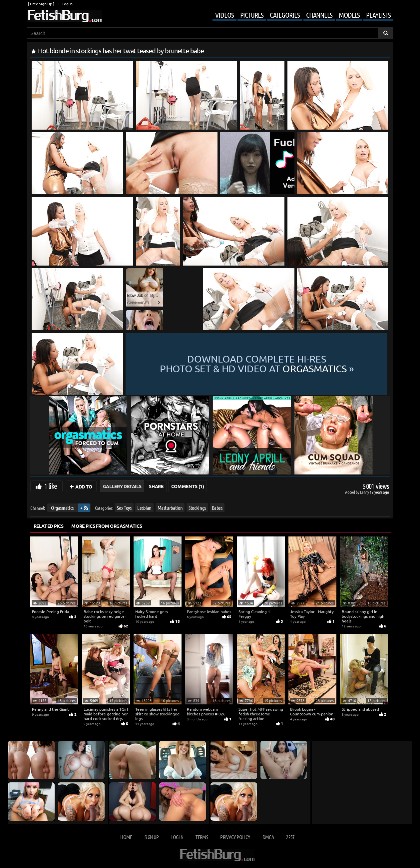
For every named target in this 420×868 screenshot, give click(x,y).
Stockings (197, 508)
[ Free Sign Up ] (41, 4)
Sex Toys (124, 508)
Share (156, 486)
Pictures (252, 15)
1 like (51, 486)
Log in (67, 4)
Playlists (378, 15)
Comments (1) (188, 486)
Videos (224, 15)
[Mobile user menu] (298, 15)
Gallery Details (122, 486)
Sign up (152, 837)
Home (126, 837)
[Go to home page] (65, 16)
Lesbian (144, 508)
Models (349, 15)
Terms (202, 837)
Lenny (365, 492)
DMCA (268, 837)
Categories (285, 15)
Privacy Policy (235, 837)
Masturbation (170, 508)
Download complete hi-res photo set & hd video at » (257, 364)
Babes (217, 508)
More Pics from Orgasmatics (107, 526)
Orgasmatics (62, 508)
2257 (290, 837)
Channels (319, 15)
